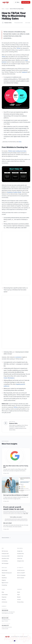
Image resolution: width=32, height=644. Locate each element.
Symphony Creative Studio (14, 192)
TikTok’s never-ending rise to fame (17, 151)
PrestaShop (4, 585)
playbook (25, 72)
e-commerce (18, 357)
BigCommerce (5, 583)
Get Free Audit (26, 2)
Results (19, 597)
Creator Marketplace (9, 378)
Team (18, 595)
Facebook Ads (20, 554)
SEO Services (5, 551)
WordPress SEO (5, 558)
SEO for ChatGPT (21, 573)
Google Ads (20, 551)
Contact (19, 599)
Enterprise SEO (5, 554)
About (19, 592)
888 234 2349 (5, 618)
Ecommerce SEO (6, 556)
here (20, 142)
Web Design (4, 570)
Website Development (7, 573)
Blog (3, 592)
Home (3, 9)
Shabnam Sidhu (8, 23)
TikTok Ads (20, 558)
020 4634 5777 (5, 625)
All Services (4, 602)
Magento (4, 580)
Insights (7, 9)
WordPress (4, 578)
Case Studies (5, 595)
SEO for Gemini (21, 578)
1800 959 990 (5, 610)
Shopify (3, 575)
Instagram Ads (20, 561)
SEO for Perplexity (21, 575)
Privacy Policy (20, 602)
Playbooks (4, 597)
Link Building (5, 561)
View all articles (6, 538)
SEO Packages (5, 563)
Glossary (4, 599)
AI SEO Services (21, 570)
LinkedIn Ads (20, 556)
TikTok (18, 48)
